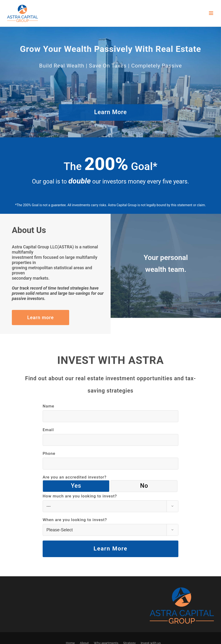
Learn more (41, 318)
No (144, 486)
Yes (76, 486)
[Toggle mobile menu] (211, 13)
